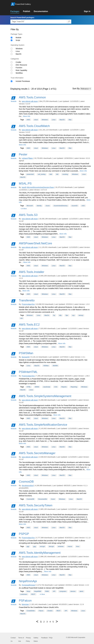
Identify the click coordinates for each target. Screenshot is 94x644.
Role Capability (21, 70)
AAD (83, 206)
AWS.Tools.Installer (31, 272)
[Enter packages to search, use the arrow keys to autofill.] (39, 22)
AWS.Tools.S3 (28, 215)
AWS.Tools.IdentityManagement (40, 553)
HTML (29, 387)
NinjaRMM (38, 591)
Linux (18, 51)
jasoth (24, 187)
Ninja (28, 591)
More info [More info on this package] (27, 116)
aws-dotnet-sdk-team (30, 101)
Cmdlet (18, 62)
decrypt (51, 546)
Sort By (76, 89)
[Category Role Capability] (12, 70)
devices (73, 591)
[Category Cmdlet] (12, 62)
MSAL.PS (25, 183)
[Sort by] (86, 89)
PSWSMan (26, 353)
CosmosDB (26, 482)
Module (18, 38)
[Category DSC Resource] (12, 65)
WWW (37, 387)
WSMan (46, 366)
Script (18, 40)
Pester (23, 154)
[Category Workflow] (12, 73)
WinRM (55, 366)
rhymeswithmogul (29, 585)
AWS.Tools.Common (32, 97)
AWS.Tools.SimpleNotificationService (43, 425)
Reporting (74, 387)
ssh (21, 318)
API (54, 591)
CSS (56, 387)
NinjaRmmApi (28, 581)
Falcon (41, 611)
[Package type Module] (12, 38)
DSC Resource (21, 65)
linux (78, 546)
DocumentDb (43, 499)
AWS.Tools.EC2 (29, 325)
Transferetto (27, 300)
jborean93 (26, 357)
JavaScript (47, 387)
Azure (48, 206)
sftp (60, 315)
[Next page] (57, 621)
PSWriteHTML (28, 372)
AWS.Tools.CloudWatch (34, 126)
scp (73, 315)
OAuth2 (50, 611)
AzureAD (75, 206)
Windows (19, 49)
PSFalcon (25, 601)
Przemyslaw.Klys (28, 304)
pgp (28, 546)
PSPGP (24, 534)
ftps (67, 315)
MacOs (47, 315)
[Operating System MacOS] (12, 54)
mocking (65, 174)
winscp (81, 315)
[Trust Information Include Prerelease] (12, 81)
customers (24, 594)
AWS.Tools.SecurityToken (36, 505)
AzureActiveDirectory (61, 206)
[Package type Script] (12, 40)
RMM (47, 591)
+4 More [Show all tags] (42, 594)
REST (33, 594)
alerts (81, 591)
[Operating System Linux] (12, 51)
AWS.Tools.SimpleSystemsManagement (45, 396)
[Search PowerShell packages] (69, 22)
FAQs (51, 638)
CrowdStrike (31, 611)
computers (63, 591)
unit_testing (42, 174)
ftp (54, 315)
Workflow (19, 73)
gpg (35, 546)
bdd (51, 174)
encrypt (42, 546)
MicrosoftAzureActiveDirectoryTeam (40, 187)
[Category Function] (12, 68)
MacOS (19, 54)
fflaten (31, 158)
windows (61, 546)
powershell (30, 174)
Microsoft (30, 206)
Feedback (44, 638)
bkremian (25, 604)
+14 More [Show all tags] (24, 209)
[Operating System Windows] (12, 49)
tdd (57, 174)
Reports (64, 387)
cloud (36, 120)
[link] (17, 11)
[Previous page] (37, 621)
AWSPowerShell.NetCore (35, 243)
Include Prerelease (23, 81)
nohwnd (25, 158)
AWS (28, 120)
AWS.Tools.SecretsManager (37, 453)
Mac (70, 120)
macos (70, 546)
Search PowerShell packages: (22, 18)
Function (19, 68)
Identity (39, 206)
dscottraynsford (28, 486)
